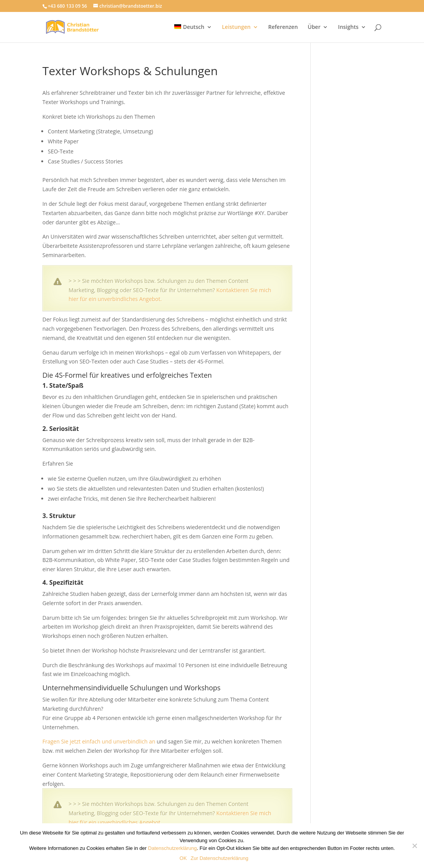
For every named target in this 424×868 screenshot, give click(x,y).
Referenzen (283, 27)
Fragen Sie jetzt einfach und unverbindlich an (99, 741)
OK (183, 858)
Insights (348, 27)
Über (314, 27)
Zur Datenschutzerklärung (220, 858)
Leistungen (236, 27)
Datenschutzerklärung (172, 848)
